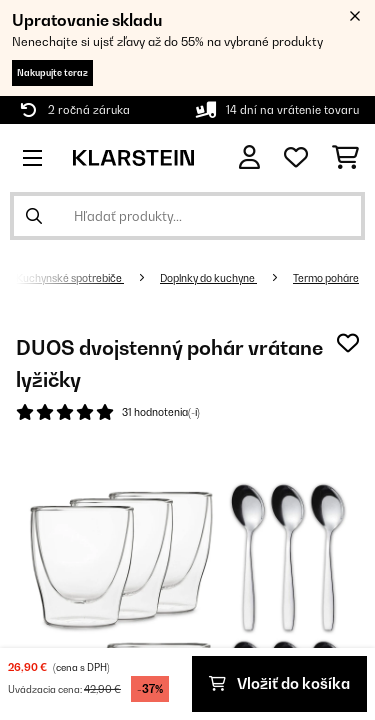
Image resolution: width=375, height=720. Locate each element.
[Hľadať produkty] (187, 216)
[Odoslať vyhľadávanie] (34, 216)
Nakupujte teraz (52, 72)
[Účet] (249, 157)
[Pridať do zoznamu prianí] (348, 343)
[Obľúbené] (296, 158)
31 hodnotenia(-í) (161, 412)
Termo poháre (326, 278)
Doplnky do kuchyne (208, 278)
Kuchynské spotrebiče (70, 278)
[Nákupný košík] (345, 158)
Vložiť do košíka (279, 683)
